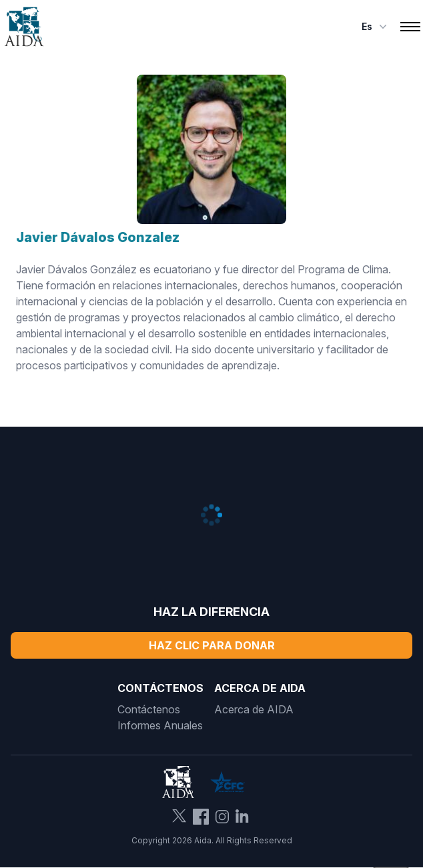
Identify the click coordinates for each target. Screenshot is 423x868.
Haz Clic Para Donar (212, 645)
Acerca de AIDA (254, 709)
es (376, 27)
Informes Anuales (160, 725)
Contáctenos (149, 709)
